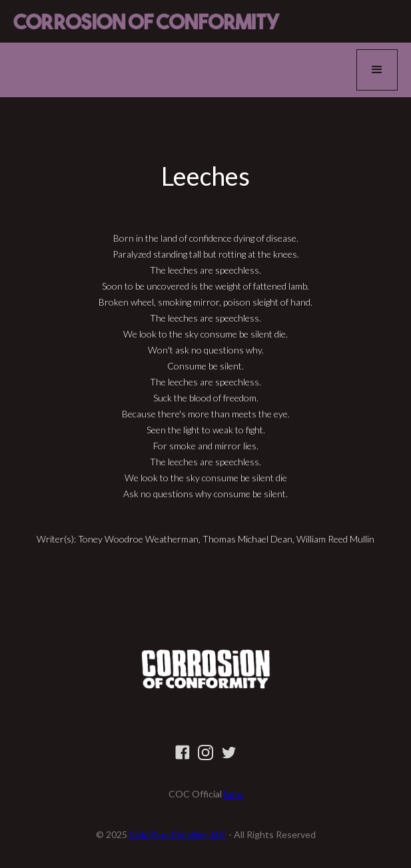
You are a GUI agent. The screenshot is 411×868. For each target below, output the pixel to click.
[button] (377, 70)
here (233, 794)
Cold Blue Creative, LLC (178, 834)
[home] (147, 21)
